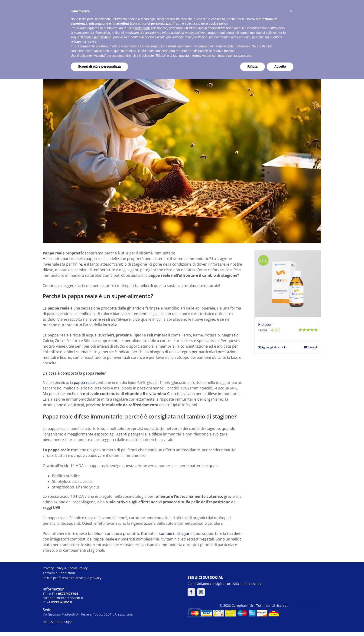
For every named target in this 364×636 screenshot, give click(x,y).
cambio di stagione (176, 534)
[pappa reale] (182, 139)
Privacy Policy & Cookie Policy (65, 568)
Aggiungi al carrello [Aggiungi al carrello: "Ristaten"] (274, 347)
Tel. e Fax (60, 594)
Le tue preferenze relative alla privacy (72, 578)
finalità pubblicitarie (98, 37)
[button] (291, 11)
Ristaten (265, 324)
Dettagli (312, 347)
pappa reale (84, 382)
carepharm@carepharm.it (63, 598)
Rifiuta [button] (253, 66)
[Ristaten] (288, 284)
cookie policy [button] (218, 23)
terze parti (143, 28)
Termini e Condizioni (59, 573)
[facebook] (191, 592)
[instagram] (201, 592)
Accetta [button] (280, 66)
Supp (68, 622)
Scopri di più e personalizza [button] (99, 66)
